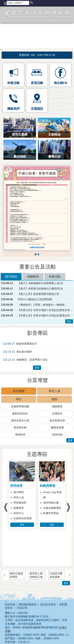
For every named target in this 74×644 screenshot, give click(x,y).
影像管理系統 (51, 513)
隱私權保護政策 (28, 604)
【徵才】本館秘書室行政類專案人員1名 (40, 283)
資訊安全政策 (48, 604)
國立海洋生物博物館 (37, 17)
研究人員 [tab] (55, 391)
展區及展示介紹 (20, 420)
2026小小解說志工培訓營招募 (35, 299)
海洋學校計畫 (51, 503)
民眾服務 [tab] (19, 391)
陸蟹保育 (19, 508)
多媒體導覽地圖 (20, 406)
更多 (69, 321)
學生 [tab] (19, 399)
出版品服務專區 (52, 508)
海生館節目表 (57, 420)
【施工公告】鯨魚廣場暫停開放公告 (38, 294)
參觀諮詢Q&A (20, 413)
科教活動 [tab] (55, 277)
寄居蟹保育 (20, 503)
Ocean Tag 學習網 (52, 495)
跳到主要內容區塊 (2, 2)
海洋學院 (19, 492)
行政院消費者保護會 (56, 575)
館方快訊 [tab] (11, 277)
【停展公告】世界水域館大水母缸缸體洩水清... (45, 316)
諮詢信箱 (57, 435)
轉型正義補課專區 (16, 575)
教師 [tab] (55, 399)
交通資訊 (57, 413)
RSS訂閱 (22, 608)
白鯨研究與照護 (23, 518)
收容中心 (19, 513)
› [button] (6, 507)
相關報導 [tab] (33, 277)
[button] (32, 3)
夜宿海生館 (20, 428)
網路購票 (57, 406)
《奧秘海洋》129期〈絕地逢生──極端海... (42, 305)
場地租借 (20, 435)
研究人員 (19, 497)
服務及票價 (57, 428)
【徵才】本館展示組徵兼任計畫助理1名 (40, 289)
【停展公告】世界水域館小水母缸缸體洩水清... (45, 310)
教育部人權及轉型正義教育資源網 (36, 576)
